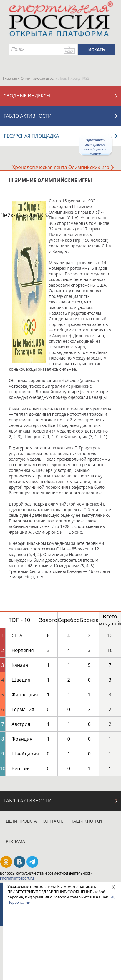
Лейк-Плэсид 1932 (25, 215)
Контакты (54, 821)
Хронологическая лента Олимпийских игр (63, 167)
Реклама (15, 841)
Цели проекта (21, 821)
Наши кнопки (86, 821)
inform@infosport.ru (17, 878)
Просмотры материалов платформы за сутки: (95, 146)
